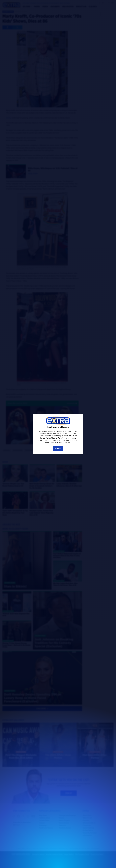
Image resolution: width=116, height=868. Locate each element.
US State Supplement (62, 442)
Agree (58, 448)
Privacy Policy (45, 438)
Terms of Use (72, 431)
